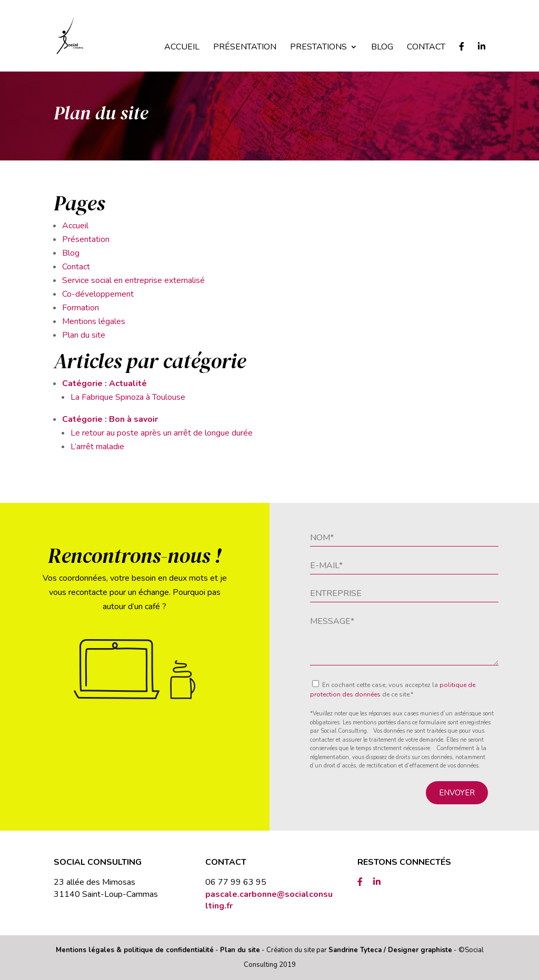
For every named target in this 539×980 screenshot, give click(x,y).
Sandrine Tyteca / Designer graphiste (390, 950)
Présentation (245, 48)
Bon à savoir (133, 419)
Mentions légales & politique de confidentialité (135, 950)
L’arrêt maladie (97, 447)
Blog (382, 48)
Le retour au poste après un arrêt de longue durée (162, 433)
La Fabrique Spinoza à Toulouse (128, 397)
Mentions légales (94, 321)
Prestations (318, 48)
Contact (426, 48)
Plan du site (84, 335)
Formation (81, 308)
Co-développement (98, 294)
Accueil (182, 48)
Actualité (128, 383)
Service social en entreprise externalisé (133, 280)
